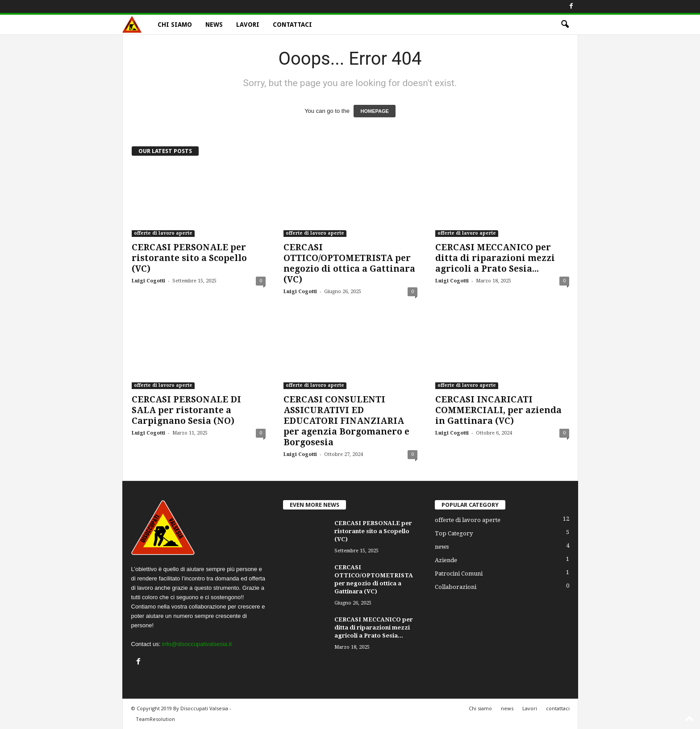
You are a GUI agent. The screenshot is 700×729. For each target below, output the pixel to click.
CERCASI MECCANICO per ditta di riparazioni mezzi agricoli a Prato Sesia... (495, 258)
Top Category (454, 533)
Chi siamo (175, 25)
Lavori (248, 25)
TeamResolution (155, 719)
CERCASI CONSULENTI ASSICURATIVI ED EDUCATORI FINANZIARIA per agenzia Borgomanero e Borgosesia (346, 421)
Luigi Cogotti (148, 281)
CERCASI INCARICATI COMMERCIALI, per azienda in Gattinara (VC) (498, 410)
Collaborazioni (456, 587)
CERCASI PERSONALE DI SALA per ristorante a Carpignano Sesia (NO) (186, 410)
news (214, 25)
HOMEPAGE (374, 111)
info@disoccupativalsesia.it (197, 644)
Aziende (446, 560)
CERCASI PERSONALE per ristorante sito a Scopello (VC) (189, 258)
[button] (565, 25)
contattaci (292, 25)
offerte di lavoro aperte (163, 233)
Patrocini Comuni (459, 574)
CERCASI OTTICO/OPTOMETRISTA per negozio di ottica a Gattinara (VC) (349, 263)
